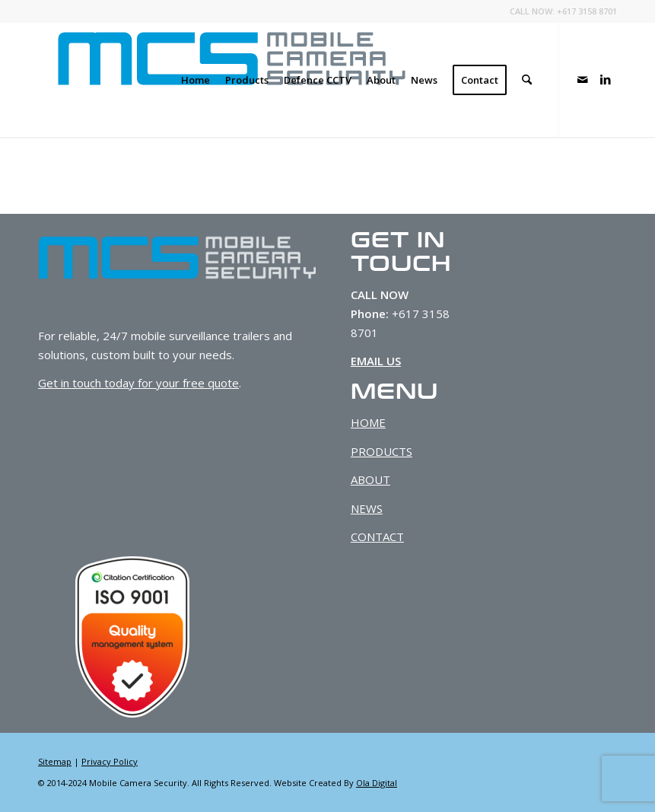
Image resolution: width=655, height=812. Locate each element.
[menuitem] (196, 80)
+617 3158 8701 (587, 11)
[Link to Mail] (583, 79)
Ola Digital (377, 783)
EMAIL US (376, 361)
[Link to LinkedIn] (606, 79)
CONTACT (377, 537)
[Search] (527, 80)
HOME (368, 422)
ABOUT (370, 479)
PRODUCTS (382, 451)
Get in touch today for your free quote (138, 383)
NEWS (367, 508)
